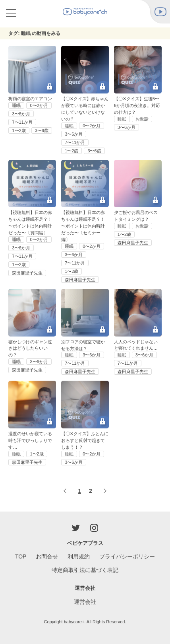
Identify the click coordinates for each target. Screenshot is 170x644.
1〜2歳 (19, 130)
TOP (21, 556)
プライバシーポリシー (127, 556)
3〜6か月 (21, 114)
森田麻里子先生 (27, 273)
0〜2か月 (39, 105)
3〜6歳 (42, 130)
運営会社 (85, 602)
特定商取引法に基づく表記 (85, 570)
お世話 (142, 119)
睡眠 (16, 105)
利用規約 (79, 556)
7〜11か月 (22, 122)
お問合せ (47, 556)
